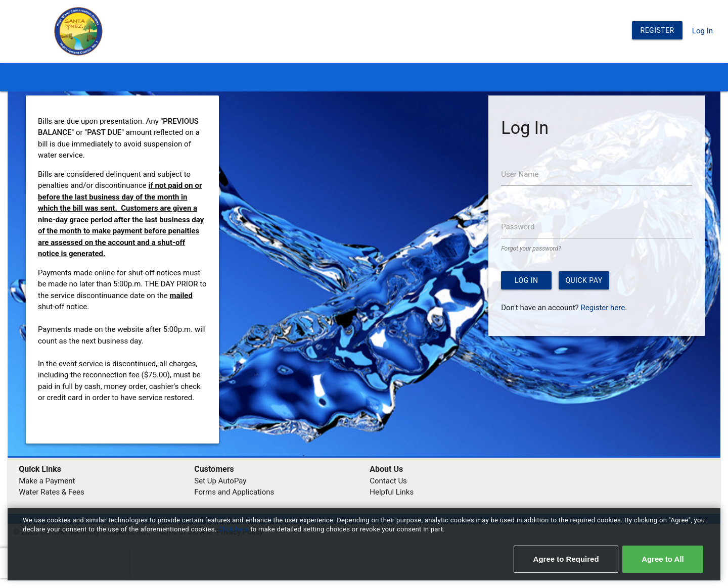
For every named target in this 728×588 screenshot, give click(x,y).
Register (657, 30)
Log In (702, 31)
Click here (234, 529)
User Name (520, 174)
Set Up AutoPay (220, 481)
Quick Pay (584, 280)
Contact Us (388, 481)
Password (518, 227)
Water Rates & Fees (51, 492)
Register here (603, 308)
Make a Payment (47, 481)
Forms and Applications (234, 492)
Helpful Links (392, 492)
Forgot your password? (531, 249)
